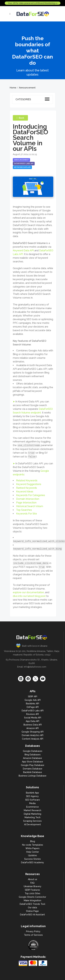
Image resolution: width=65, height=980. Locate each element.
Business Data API (33, 725)
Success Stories (32, 859)
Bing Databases (33, 755)
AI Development (32, 824)
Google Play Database (33, 765)
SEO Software (32, 800)
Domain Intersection (28, 499)
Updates (32, 855)
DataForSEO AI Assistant (32, 915)
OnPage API (33, 707)
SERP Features (32, 890)
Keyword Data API (23, 250)
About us (32, 879)
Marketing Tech (32, 817)
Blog (33, 841)
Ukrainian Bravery (32, 886)
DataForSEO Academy (32, 862)
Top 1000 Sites (32, 893)
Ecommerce (32, 807)
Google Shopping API (32, 732)
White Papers (32, 848)
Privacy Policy (33, 931)
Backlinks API (32, 704)
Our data (32, 908)
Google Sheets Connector (32, 897)
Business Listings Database (32, 776)
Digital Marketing (32, 814)
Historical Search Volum (30, 506)
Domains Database (33, 769)
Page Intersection (26, 503)
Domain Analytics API (33, 735)
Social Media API (33, 718)
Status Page (32, 911)
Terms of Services (33, 935)
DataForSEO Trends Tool (32, 904)
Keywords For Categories (31, 495)
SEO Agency (32, 796)
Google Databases (33, 751)
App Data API (32, 721)
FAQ (32, 883)
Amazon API (32, 728)
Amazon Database (32, 758)
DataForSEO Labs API (33, 711)
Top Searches (24, 510)
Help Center (33, 852)
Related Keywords (27, 480)
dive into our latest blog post (29, 596)
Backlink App (32, 793)
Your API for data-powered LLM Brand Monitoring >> (33, 3)
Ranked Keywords (27, 488)
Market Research (32, 810)
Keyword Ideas (25, 492)
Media (32, 803)
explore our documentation (28, 592)
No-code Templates (33, 845)
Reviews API (32, 714)
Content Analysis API (33, 739)
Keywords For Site (27, 514)
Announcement (27, 88)
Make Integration (32, 900)
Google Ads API (33, 700)
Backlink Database (33, 772)
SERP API (32, 696)
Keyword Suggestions (29, 484)
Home (13, 88)
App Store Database (32, 762)
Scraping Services (32, 821)
